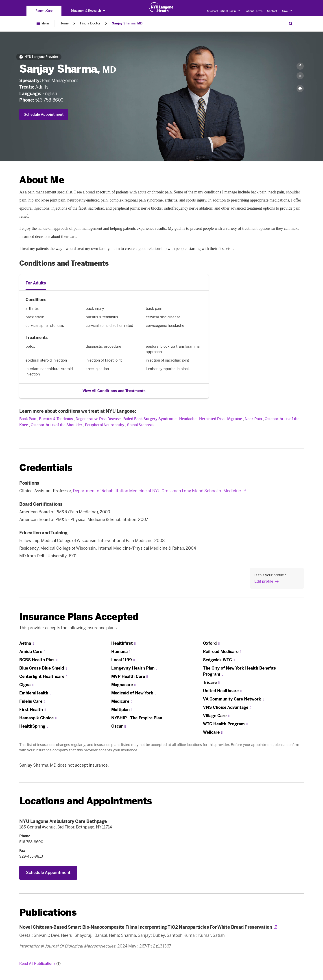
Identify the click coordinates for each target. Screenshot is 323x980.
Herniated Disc (212, 419)
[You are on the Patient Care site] (44, 11)
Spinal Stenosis (140, 425)
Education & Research (88, 11)
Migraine (235, 419)
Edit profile (264, 581)
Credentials (46, 468)
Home (64, 23)
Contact (272, 11)
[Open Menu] (43, 24)
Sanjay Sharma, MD (127, 23)
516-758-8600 (49, 100)
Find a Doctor (90, 23)
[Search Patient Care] (291, 24)
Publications (48, 912)
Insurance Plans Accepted (79, 617)
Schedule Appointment (44, 114)
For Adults (36, 283)
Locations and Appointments (86, 801)
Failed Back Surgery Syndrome (150, 419)
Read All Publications (40, 964)
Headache (188, 419)
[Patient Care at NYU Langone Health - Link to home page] (161, 7)
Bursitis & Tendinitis (56, 419)
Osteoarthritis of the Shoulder (57, 425)
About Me (42, 180)
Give (287, 11)
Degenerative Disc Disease (98, 419)
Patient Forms (253, 11)
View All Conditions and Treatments (114, 391)
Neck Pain (253, 419)
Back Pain (28, 419)
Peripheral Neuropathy (105, 425)
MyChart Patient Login (223, 11)
